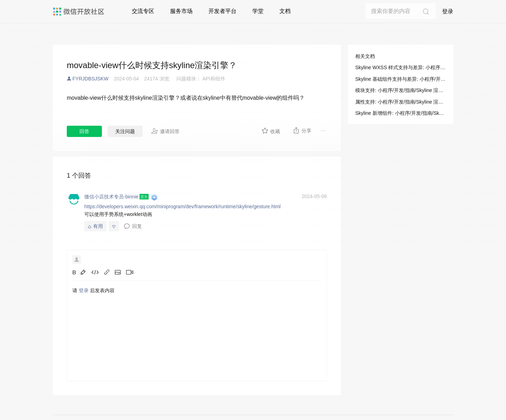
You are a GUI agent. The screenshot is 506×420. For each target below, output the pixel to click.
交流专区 (143, 11)
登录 (448, 11)
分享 (302, 130)
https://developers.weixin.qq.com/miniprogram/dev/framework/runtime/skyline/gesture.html (183, 206)
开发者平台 (222, 11)
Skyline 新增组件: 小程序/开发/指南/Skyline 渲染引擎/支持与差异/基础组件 (401, 113)
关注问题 (125, 131)
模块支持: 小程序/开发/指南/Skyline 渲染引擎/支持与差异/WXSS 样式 (401, 90)
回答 (84, 131)
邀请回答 (165, 131)
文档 (285, 11)
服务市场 (181, 11)
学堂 (258, 11)
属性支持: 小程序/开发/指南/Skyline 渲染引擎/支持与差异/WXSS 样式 (401, 102)
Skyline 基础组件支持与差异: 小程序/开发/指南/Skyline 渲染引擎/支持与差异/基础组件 (401, 79)
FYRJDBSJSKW (90, 79)
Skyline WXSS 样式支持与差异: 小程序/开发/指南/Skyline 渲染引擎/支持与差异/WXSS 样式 (401, 67)
